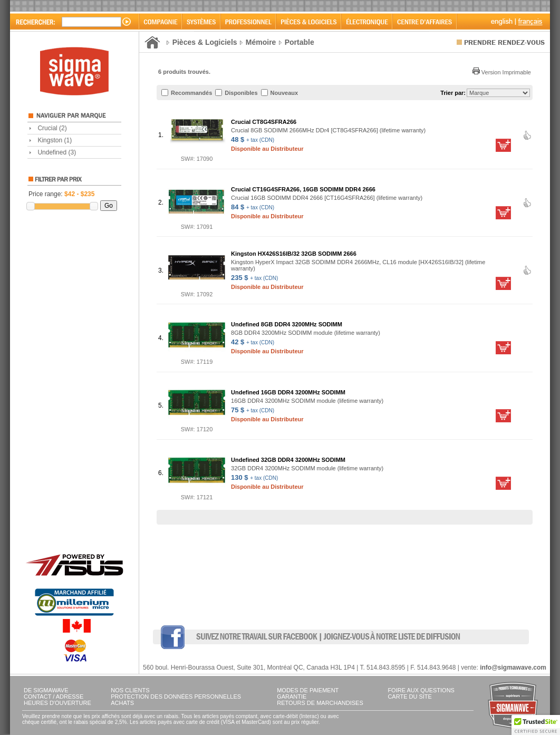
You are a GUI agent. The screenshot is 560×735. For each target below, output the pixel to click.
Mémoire (261, 42)
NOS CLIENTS (130, 690)
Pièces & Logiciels (205, 42)
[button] (536, 725)
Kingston (55, 140)
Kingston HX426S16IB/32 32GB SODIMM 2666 (294, 254)
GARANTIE (292, 697)
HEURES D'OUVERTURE (57, 703)
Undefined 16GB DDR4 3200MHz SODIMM (288, 392)
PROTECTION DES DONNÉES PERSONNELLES (176, 697)
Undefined (57, 152)
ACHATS (122, 703)
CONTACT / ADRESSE (54, 697)
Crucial (52, 128)
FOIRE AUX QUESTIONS (421, 690)
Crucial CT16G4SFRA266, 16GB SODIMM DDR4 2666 (303, 189)
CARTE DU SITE (410, 697)
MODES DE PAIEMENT (308, 690)
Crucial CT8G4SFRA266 (264, 122)
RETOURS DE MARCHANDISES (320, 703)
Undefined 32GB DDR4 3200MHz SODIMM (288, 460)
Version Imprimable (502, 72)
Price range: (61, 194)
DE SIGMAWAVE (46, 690)
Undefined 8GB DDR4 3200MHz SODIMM (287, 324)
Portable (300, 42)
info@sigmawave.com (513, 668)
